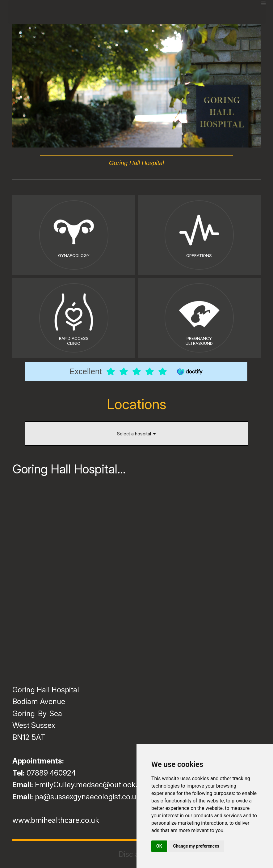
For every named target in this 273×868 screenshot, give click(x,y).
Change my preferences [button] (196, 846)
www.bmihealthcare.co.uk (56, 820)
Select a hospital (136, 434)
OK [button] (159, 846)
